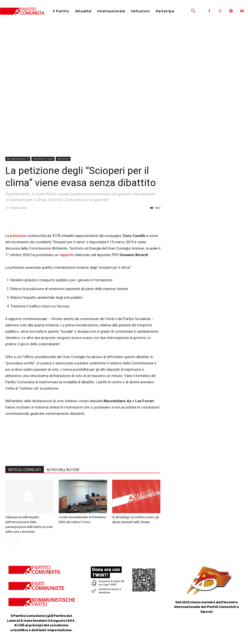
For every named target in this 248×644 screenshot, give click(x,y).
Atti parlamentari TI (18, 159)
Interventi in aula (43, 159)
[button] (182, 11)
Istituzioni (63, 159)
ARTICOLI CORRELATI (25, 470)
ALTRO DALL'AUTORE (63, 470)
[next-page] (16, 541)
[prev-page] (8, 541)
